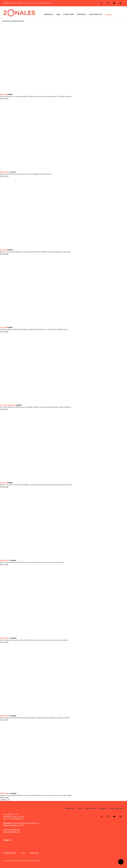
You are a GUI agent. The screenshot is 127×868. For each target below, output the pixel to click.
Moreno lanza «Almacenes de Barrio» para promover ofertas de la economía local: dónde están (32, 562)
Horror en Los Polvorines (31, 3)
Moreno (10, 94)
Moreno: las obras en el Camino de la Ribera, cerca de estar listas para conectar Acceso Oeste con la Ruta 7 (36, 485)
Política (13, 172)
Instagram (120, 3)
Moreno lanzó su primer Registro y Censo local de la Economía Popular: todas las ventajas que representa (35, 252)
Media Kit (7, 840)
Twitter (108, 3)
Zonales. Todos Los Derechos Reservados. (27, 861)
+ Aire (23, 853)
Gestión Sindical (10, 853)
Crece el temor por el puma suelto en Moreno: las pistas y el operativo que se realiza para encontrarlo (34, 640)
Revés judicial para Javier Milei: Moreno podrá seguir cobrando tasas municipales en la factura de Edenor (35, 718)
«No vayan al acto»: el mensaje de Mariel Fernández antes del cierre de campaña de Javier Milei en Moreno (36, 96)
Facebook (101, 3)
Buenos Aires (69, 14)
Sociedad (3, 94)
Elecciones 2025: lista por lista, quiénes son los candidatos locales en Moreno (26, 174)
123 (8, 800)
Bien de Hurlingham (17, 3)
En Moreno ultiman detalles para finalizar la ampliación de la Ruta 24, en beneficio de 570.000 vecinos (34, 329)
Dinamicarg (34, 853)
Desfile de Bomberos (45, 3)
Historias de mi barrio (8, 405)
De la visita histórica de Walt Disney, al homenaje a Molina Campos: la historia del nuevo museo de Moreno (36, 407)
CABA (58, 14)
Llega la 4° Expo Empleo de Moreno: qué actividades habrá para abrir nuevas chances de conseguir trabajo (36, 795)
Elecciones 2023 (96, 14)
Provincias (82, 14)
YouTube (114, 3)
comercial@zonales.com (12, 830)
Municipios (49, 14)
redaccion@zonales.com (12, 832)
